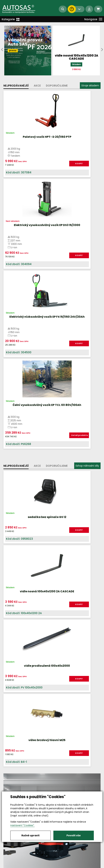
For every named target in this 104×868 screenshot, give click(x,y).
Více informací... (48, 516)
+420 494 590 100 (55, 848)
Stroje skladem (90, 85)
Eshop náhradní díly (87, 292)
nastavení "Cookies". (22, 825)
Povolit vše (74, 835)
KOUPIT (39, 167)
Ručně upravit (30, 835)
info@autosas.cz (52, 851)
